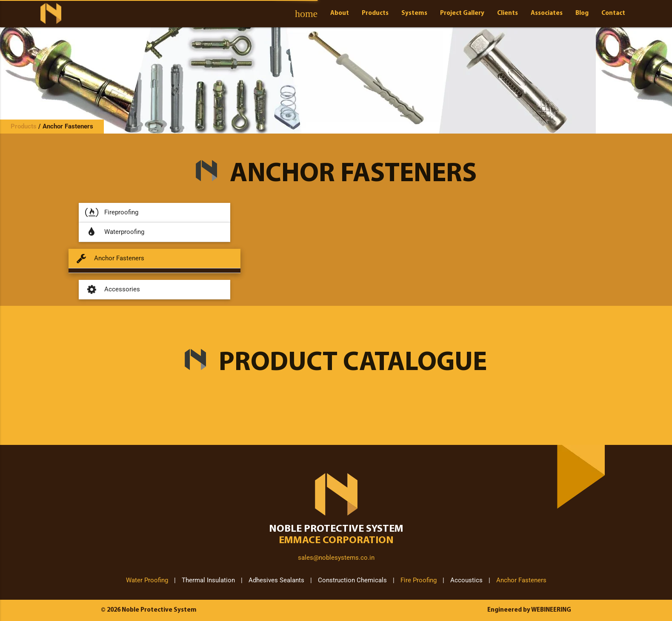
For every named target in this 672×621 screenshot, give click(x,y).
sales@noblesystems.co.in (336, 558)
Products (375, 13)
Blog (582, 13)
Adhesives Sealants (276, 580)
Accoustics (466, 580)
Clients (508, 13)
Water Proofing (147, 580)
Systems (414, 13)
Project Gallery (462, 13)
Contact (613, 13)
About (340, 13)
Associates (547, 13)
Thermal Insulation (208, 580)
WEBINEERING (551, 610)
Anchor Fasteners (68, 126)
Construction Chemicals (352, 580)
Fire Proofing (419, 580)
